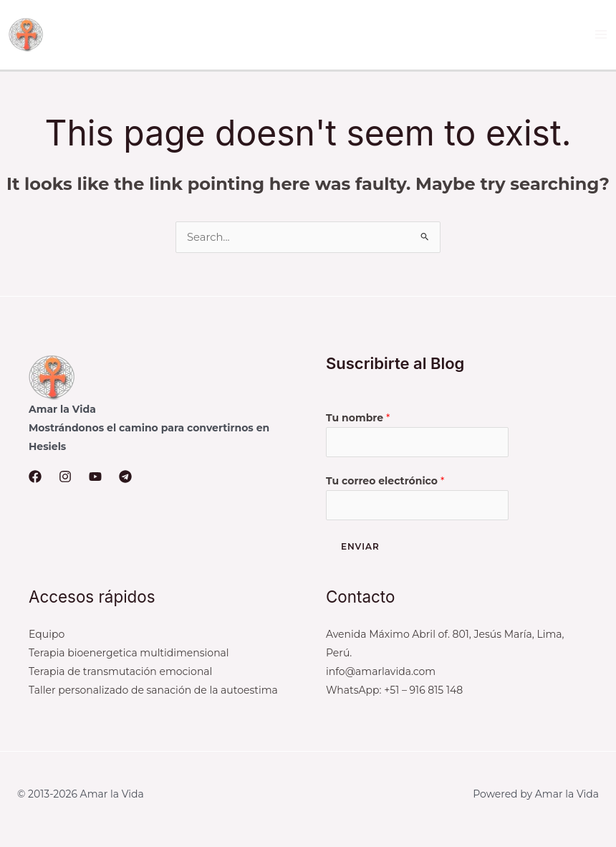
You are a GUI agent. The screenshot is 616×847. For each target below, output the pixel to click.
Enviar (360, 550)
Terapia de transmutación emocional (120, 675)
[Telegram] (125, 479)
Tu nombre (358, 419)
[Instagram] (65, 479)
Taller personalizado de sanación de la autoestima (153, 694)
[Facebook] (35, 479)
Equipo (47, 638)
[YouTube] (95, 479)
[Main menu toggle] (601, 35)
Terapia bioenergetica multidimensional (129, 656)
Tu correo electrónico (385, 484)
